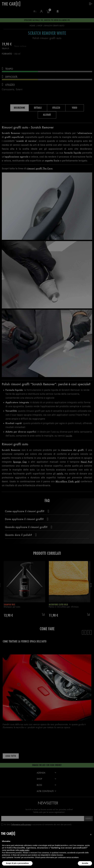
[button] (91, 834)
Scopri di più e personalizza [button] (17, 863)
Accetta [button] (85, 863)
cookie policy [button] (24, 850)
